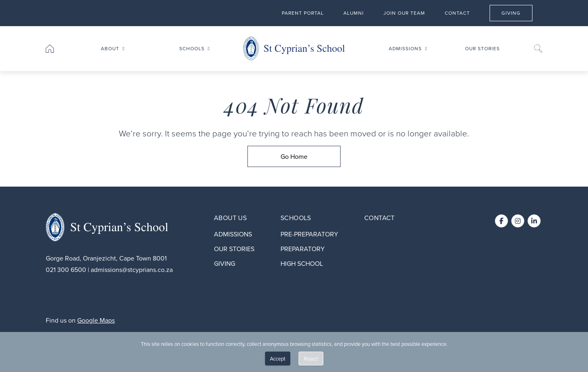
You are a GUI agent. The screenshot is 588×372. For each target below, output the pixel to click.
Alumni (354, 12)
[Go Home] (294, 156)
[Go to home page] (50, 49)
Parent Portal (303, 12)
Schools (192, 49)
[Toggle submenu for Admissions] (426, 49)
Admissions (405, 49)
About (110, 49)
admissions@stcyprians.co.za (132, 270)
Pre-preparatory (309, 234)
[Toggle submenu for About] (123, 49)
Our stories (482, 49)
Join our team (404, 12)
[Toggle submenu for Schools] (209, 49)
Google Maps (96, 320)
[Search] (538, 49)
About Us (230, 218)
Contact (457, 12)
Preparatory (303, 249)
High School (302, 263)
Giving (517, 12)
